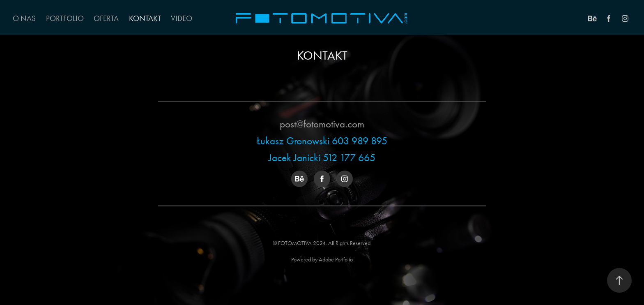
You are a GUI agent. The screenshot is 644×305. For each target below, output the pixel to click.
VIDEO (182, 18)
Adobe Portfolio (336, 260)
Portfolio (65, 18)
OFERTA (106, 18)
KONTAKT (145, 18)
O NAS (24, 18)
